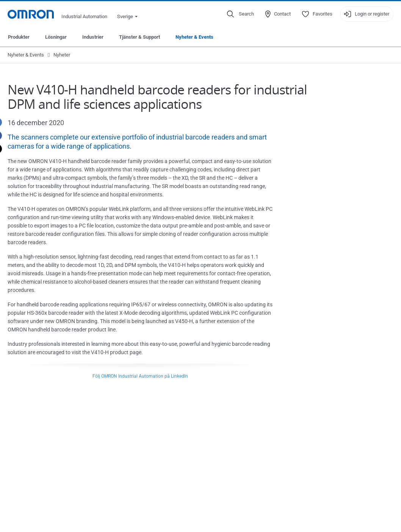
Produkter (19, 37)
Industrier (93, 37)
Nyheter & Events (194, 37)
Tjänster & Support (139, 37)
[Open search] (240, 14)
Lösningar (56, 37)
